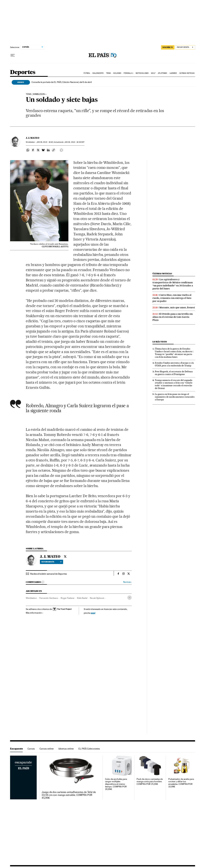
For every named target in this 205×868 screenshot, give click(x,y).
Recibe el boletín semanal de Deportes (49, 574)
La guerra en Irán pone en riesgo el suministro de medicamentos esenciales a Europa (175, 397)
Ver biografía (51, 562)
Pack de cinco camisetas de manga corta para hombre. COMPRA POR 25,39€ (150, 782)
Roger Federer (68, 598)
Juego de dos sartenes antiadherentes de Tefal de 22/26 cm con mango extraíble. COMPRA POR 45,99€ (69, 795)
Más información (35, 613)
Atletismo (162, 73)
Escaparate (16, 749)
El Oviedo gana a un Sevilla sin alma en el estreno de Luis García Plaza (173, 317)
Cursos (31, 749)
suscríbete (168, 47)
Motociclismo (142, 73)
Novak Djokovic (97, 598)
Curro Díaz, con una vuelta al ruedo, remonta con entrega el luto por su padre (172, 298)
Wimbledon (31, 598)
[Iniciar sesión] (185, 47)
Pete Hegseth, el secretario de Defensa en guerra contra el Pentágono (174, 373)
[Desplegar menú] (13, 55)
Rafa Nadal (82, 598)
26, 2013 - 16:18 (45, 142)
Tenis (109, 73)
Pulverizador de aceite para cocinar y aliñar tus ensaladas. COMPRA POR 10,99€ (181, 783)
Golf (153, 73)
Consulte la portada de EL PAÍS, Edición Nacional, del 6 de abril (62, 82)
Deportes (23, 72)
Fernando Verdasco (49, 598)
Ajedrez (173, 73)
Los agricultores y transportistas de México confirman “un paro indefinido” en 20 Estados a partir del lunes (173, 284)
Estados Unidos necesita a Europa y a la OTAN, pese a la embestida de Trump (174, 364)
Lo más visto (160, 342)
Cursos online (47, 749)
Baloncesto (98, 73)
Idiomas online (66, 749)
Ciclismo (117, 73)
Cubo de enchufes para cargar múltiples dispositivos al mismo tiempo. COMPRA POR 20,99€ (116, 784)
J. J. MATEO (33, 138)
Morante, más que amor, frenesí (177, 308)
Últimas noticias (187, 73)
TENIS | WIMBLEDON (35, 94)
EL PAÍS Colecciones (89, 749)
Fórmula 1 (128, 73)
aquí (93, 613)
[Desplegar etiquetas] (129, 598)
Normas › (127, 582)
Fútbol (87, 73)
